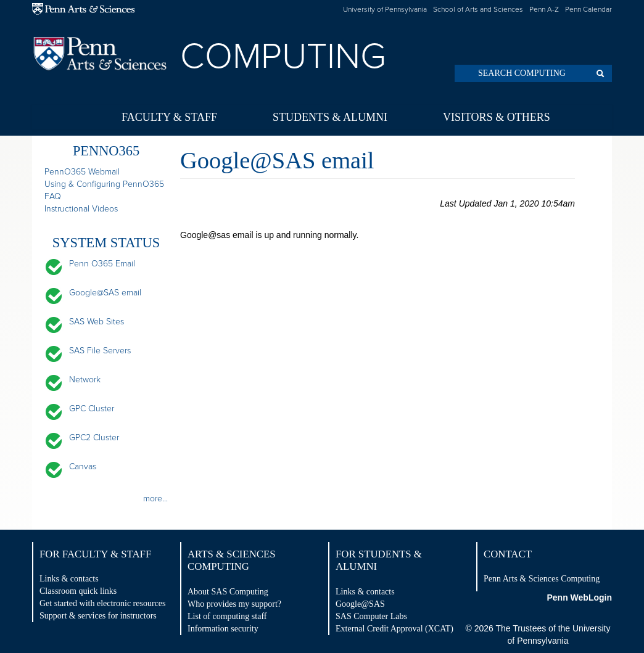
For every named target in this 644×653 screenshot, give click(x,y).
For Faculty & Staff (95, 554)
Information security (223, 629)
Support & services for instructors (98, 616)
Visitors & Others (497, 117)
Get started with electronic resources (102, 603)
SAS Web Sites (97, 322)
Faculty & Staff (169, 117)
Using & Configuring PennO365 (104, 184)
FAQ (53, 196)
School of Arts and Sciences (478, 9)
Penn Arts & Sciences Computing (542, 579)
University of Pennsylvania (385, 9)
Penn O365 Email (102, 264)
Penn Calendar (588, 9)
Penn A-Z (544, 9)
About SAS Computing (228, 592)
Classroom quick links (78, 591)
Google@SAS (360, 604)
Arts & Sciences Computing (232, 560)
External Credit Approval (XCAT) (394, 629)
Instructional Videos (81, 209)
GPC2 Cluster (94, 437)
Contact (508, 554)
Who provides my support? (234, 604)
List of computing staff (227, 616)
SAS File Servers (100, 351)
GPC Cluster (92, 409)
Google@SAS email (105, 293)
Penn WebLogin (579, 598)
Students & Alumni (330, 117)
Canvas (83, 466)
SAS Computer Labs (371, 616)
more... (155, 499)
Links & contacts (69, 579)
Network (85, 380)
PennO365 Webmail (82, 172)
